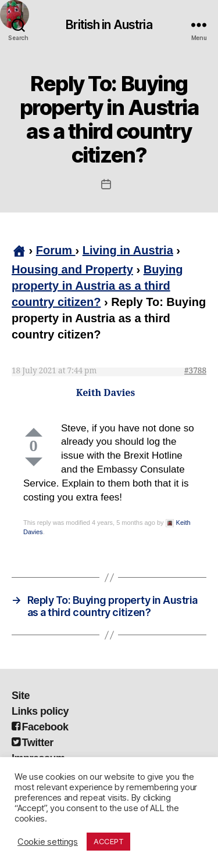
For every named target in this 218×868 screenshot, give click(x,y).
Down (34, 462)
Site (21, 696)
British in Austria (109, 25)
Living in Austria (128, 250)
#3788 (195, 371)
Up (34, 432)
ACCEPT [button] (108, 841)
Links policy (40, 711)
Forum (56, 250)
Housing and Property (72, 269)
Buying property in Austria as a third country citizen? (97, 286)
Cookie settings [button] (48, 842)
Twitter (33, 743)
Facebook (40, 727)
